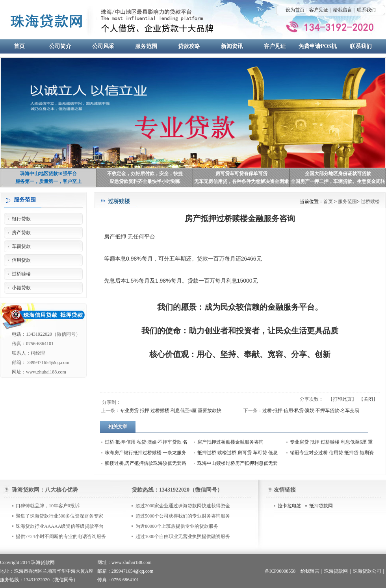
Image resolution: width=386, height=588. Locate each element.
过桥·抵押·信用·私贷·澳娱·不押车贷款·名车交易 (311, 410)
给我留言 (343, 10)
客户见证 (319, 10)
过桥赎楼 (370, 202)
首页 (328, 202)
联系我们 (366, 10)
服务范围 (347, 202)
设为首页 (295, 10)
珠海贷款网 (336, 571)
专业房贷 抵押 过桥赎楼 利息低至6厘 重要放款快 (171, 410)
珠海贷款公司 (367, 571)
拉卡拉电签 (289, 506)
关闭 (368, 399)
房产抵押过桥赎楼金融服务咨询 (230, 442)
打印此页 (342, 399)
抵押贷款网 (321, 506)
